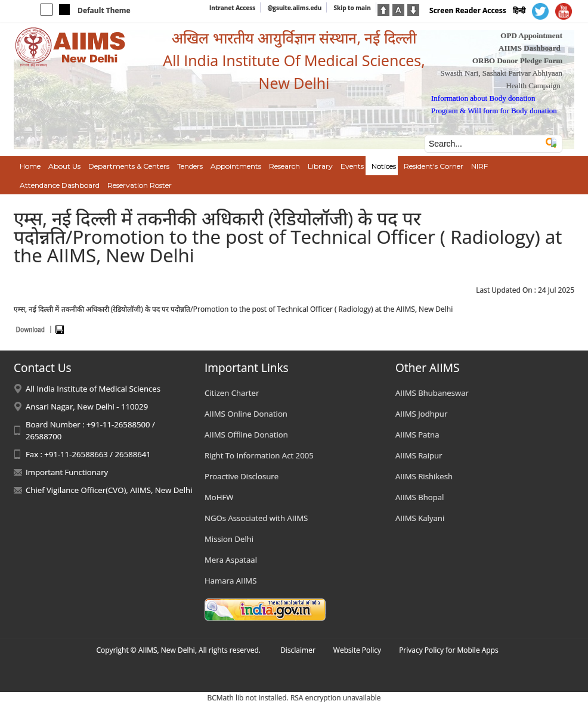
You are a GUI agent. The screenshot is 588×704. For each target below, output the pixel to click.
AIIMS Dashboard (530, 48)
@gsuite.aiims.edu (294, 8)
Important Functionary (67, 472)
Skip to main (352, 8)
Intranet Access (232, 8)
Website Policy (357, 650)
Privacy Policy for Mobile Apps (449, 650)
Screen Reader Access (468, 10)
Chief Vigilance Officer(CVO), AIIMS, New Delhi (109, 490)
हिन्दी (519, 10)
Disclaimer (298, 650)
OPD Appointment (531, 35)
